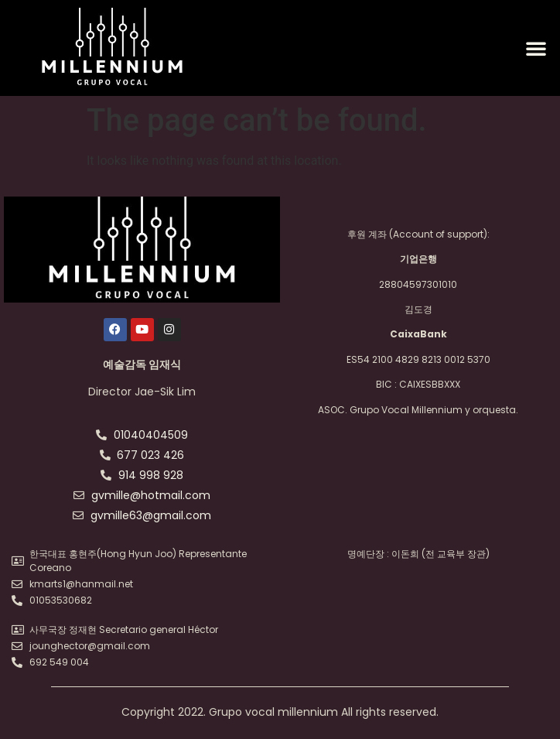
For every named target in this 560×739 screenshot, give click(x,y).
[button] (536, 48)
